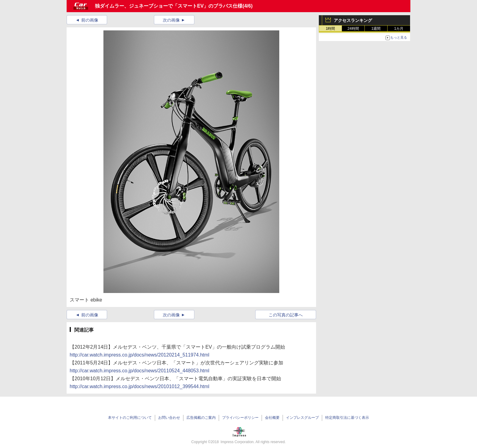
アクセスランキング (353, 20)
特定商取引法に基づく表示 (347, 418)
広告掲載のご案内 (201, 418)
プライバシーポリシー (240, 418)
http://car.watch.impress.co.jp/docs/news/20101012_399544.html (139, 386)
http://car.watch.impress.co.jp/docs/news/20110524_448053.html (139, 371)
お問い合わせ (169, 418)
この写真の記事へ (286, 315)
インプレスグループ (302, 418)
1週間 (376, 29)
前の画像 (90, 20)
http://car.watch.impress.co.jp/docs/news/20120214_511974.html (139, 355)
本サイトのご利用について (130, 418)
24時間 (353, 29)
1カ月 (399, 29)
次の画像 (171, 20)
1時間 (331, 29)
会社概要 (272, 418)
